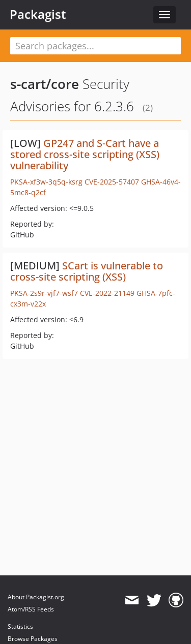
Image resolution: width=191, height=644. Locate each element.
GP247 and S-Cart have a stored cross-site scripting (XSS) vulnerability (85, 154)
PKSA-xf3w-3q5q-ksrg (46, 182)
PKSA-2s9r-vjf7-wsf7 (44, 293)
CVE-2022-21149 (107, 293)
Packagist (38, 14)
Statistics (20, 626)
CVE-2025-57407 (112, 182)
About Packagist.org (36, 597)
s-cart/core (45, 84)
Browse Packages (33, 639)
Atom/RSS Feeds (31, 609)
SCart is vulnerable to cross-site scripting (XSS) (87, 271)
